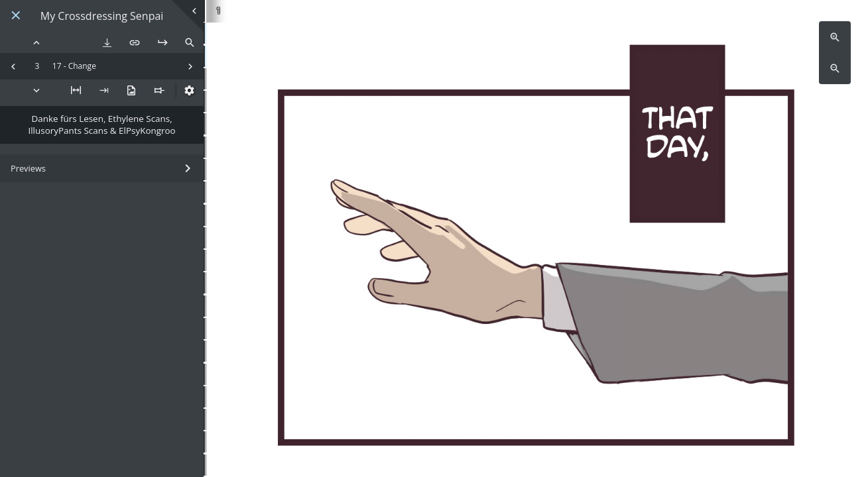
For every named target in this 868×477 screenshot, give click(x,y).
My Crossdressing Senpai (102, 16)
